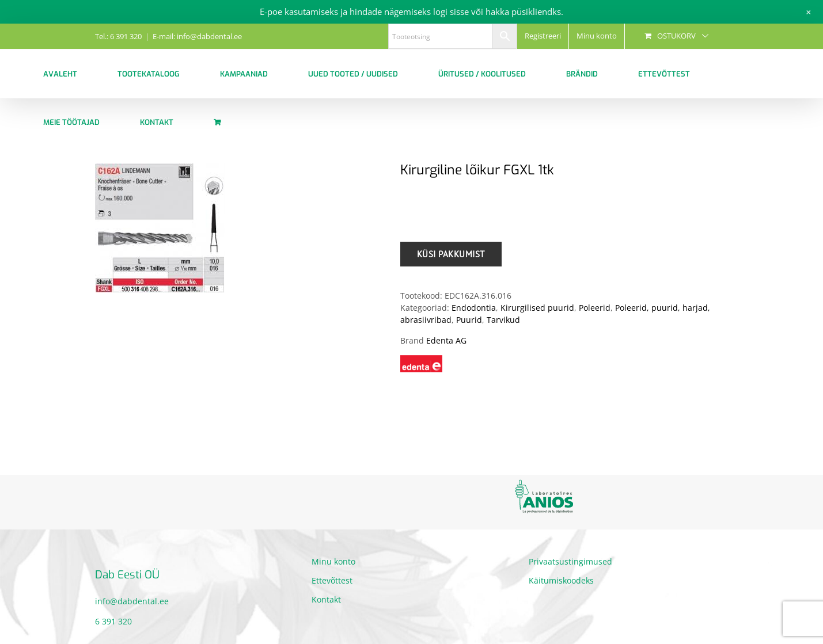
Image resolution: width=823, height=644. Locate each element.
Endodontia (474, 308)
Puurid (469, 320)
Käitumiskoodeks (561, 580)
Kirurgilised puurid (537, 308)
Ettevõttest (332, 580)
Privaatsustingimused (570, 561)
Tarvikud (503, 320)
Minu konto (333, 561)
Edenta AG (446, 340)
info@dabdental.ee (132, 601)
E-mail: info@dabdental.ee (197, 36)
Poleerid (595, 308)
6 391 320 (113, 621)
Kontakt (326, 599)
